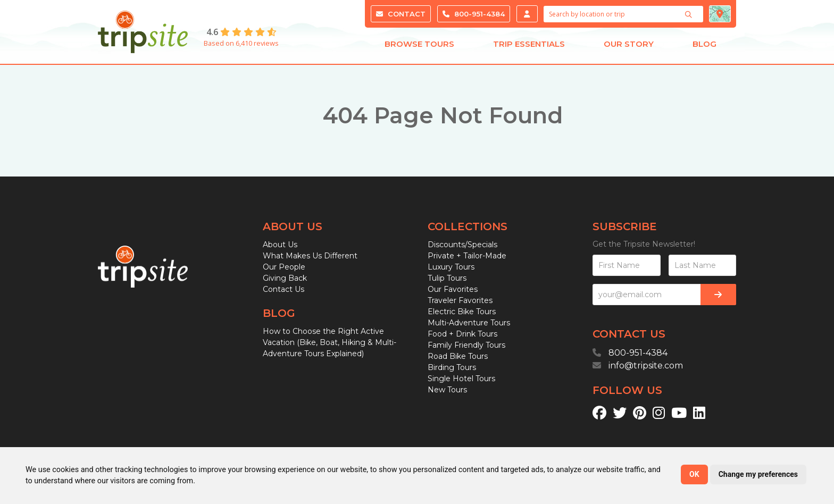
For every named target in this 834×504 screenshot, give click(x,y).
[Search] (690, 14)
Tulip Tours (447, 278)
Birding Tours (452, 367)
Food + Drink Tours (462, 334)
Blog (704, 47)
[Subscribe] (718, 295)
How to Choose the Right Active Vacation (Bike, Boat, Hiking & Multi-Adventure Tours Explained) (330, 342)
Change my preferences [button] (758, 474)
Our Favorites (453, 289)
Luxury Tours (451, 267)
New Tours (447, 390)
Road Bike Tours (458, 356)
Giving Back (285, 278)
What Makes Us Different (310, 256)
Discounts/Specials (462, 245)
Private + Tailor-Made (467, 256)
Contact (401, 14)
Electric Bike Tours (462, 312)
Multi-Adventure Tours (469, 323)
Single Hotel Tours (461, 379)
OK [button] (694, 474)
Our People (284, 267)
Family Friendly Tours (466, 345)
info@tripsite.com (646, 366)
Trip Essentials (529, 47)
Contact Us (283, 289)
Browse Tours (419, 47)
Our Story (629, 47)
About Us (280, 245)
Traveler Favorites (460, 300)
